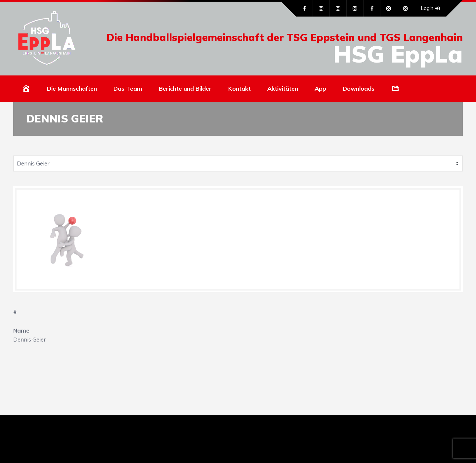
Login (430, 8)
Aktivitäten (283, 89)
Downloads (359, 89)
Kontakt (239, 89)
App (320, 89)
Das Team (128, 89)
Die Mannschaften (72, 89)
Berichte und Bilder (185, 89)
